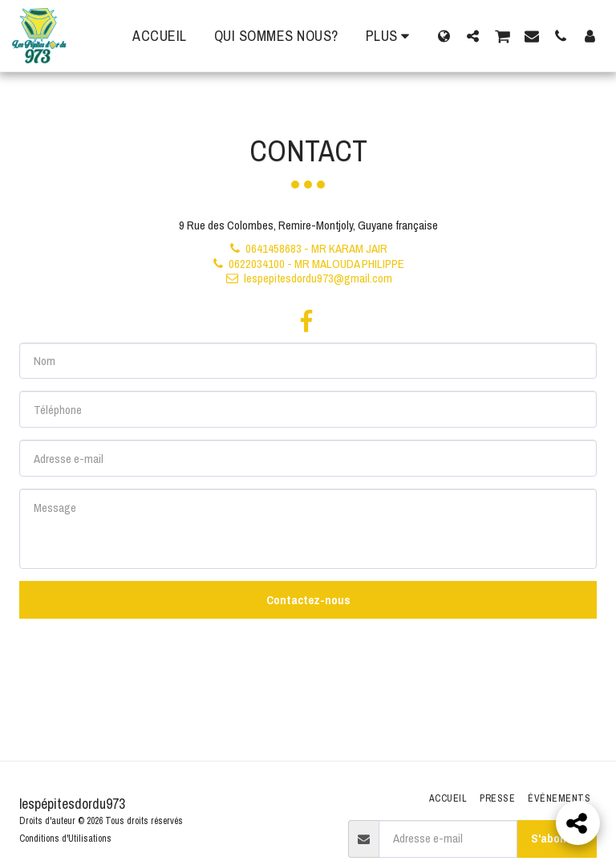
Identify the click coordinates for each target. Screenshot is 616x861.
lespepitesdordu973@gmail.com (308, 278)
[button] (472, 36)
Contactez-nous (308, 600)
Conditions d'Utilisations (65, 839)
